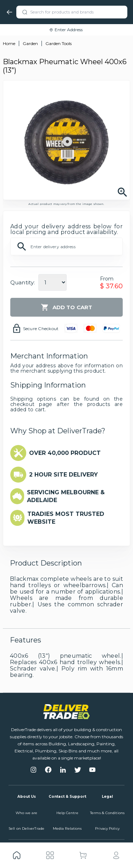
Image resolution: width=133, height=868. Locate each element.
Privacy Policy (107, 828)
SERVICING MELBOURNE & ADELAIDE (66, 496)
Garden (30, 43)
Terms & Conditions (107, 813)
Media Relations (67, 828)
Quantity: (23, 282)
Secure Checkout (41, 329)
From (107, 279)
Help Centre (67, 813)
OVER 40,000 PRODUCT (65, 453)
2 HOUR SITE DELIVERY (63, 475)
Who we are (27, 813)
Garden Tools (59, 43)
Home (9, 43)
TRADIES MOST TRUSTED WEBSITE (66, 518)
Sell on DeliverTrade (26, 828)
